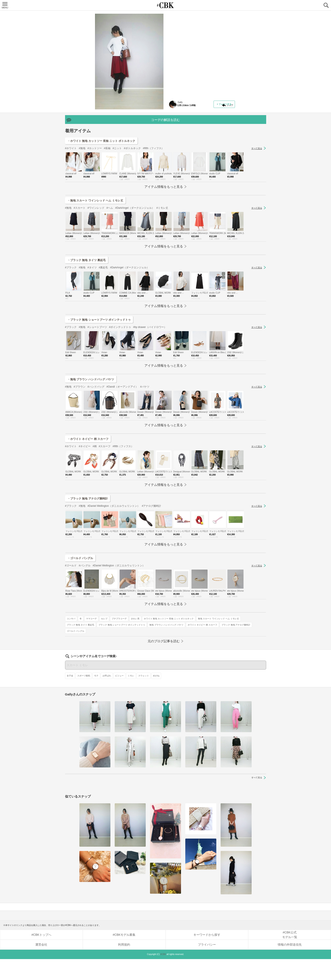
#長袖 (107, 202)
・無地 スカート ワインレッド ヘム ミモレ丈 (95, 254)
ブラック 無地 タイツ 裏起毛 (185, 135)
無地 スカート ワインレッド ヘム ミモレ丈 (192, 129)
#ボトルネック (132, 202)
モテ (96, 697)
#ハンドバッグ (96, 441)
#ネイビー (85, 500)
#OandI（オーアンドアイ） (122, 441)
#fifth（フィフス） (153, 202)
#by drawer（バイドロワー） (150, 381)
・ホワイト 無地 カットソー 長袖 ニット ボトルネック (101, 195)
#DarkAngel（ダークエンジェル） (135, 262)
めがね (156, 697)
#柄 (95, 500)
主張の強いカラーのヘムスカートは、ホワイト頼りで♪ (199, 40)
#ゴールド (71, 619)
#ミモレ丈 (162, 262)
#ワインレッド (96, 262)
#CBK (163, 975)
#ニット (117, 202)
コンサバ (176, 111)
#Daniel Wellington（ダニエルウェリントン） (114, 560)
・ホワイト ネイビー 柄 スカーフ (88, 493)
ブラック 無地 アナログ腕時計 (186, 160)
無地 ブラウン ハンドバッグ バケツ (189, 148)
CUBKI (166, 5)
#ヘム (110, 262)
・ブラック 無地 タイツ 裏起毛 (87, 314)
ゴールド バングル (214, 160)
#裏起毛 (103, 321)
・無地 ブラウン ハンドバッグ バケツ (91, 433)
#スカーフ (105, 500)
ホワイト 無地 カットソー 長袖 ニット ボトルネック (197, 123)
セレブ (209, 111)
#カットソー (95, 202)
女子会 (70, 697)
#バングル (85, 619)
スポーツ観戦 (84, 697)
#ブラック (71, 321)
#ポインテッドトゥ (120, 381)
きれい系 (176, 117)
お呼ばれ (107, 697)
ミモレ (131, 697)
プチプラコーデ (224, 111)
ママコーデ (196, 111)
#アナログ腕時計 (152, 560)
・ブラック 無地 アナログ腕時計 (88, 552)
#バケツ (145, 441)
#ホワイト (71, 202)
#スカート (79, 262)
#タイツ (92, 321)
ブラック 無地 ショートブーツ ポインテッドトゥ (195, 142)
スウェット (144, 697)
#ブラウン (79, 441)
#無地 (82, 202)
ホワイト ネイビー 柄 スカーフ (186, 154)
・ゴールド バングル (80, 612)
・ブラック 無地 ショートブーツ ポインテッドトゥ (99, 374)
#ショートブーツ (97, 381)
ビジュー (119, 697)
